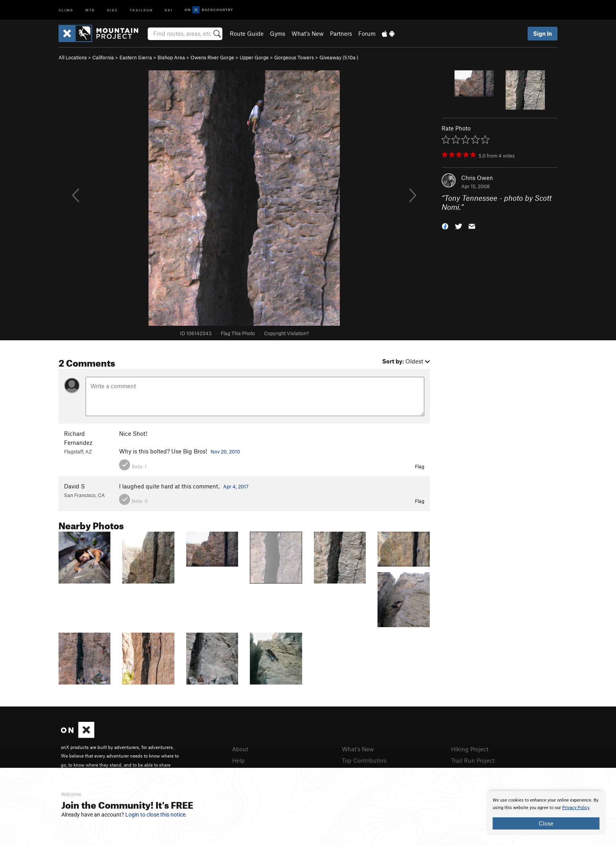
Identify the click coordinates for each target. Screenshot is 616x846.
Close (546, 823)
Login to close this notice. (156, 815)
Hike (112, 10)
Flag (420, 466)
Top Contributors (364, 760)
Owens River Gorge (212, 57)
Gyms (278, 33)
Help (238, 760)
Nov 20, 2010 (225, 451)
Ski (169, 10)
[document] (546, 813)
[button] (445, 225)
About (240, 749)
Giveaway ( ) (339, 57)
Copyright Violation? (286, 333)
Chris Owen (477, 178)
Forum (367, 33)
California (103, 57)
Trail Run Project (473, 760)
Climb (66, 10)
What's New (308, 33)
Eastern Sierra (136, 57)
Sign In (543, 33)
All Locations (73, 57)
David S (74, 486)
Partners (341, 33)
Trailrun (141, 10)
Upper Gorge (254, 57)
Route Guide (247, 33)
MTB (90, 10)
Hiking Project (470, 749)
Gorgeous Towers (294, 57)
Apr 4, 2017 (236, 486)
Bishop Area (171, 57)
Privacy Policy (576, 808)
